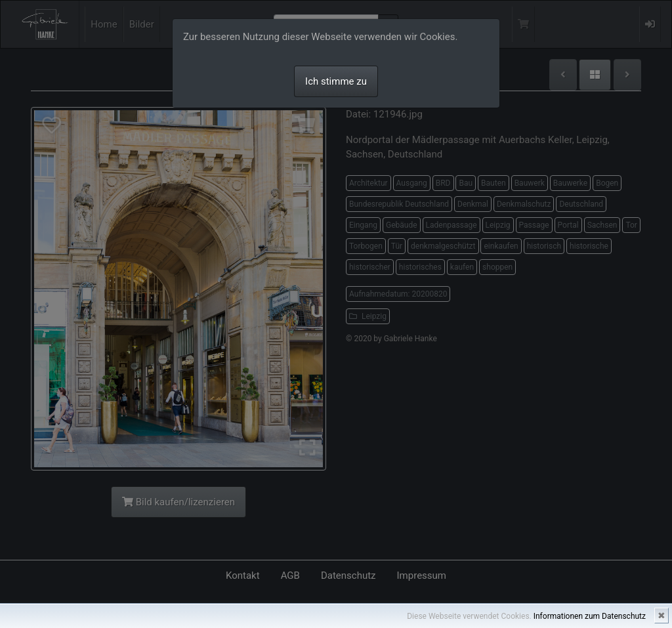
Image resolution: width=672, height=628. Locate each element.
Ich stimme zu (336, 81)
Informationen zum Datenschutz (590, 616)
